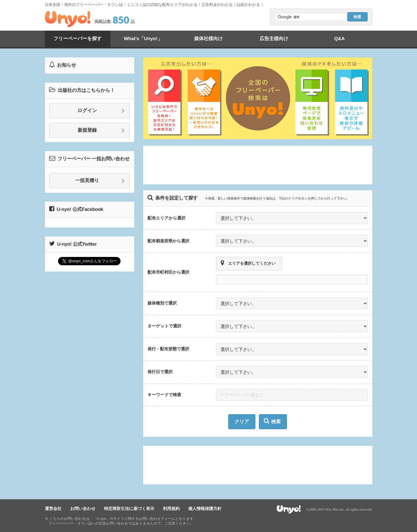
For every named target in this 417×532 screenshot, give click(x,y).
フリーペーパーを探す (77, 39)
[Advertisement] (258, 165)
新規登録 (101, 131)
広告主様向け (274, 39)
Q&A (340, 39)
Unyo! (68, 19)
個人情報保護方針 (205, 509)
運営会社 (53, 509)
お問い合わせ (83, 509)
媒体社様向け (208, 39)
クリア (242, 422)
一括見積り (100, 181)
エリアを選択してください (248, 263)
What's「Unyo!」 (143, 39)
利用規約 (171, 509)
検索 (272, 421)
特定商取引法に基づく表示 (129, 509)
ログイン (101, 111)
